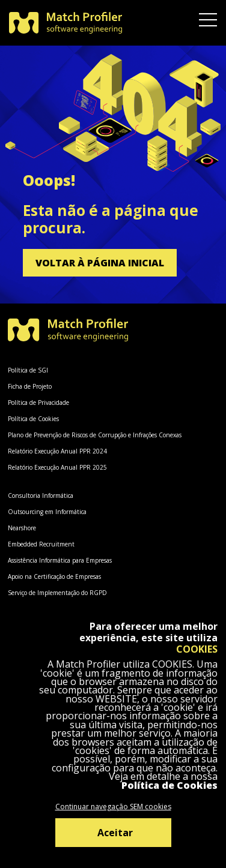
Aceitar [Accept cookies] (115, 833)
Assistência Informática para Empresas (60, 560)
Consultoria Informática (41, 495)
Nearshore (22, 528)
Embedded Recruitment (41, 544)
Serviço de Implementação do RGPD (57, 593)
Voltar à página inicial (100, 263)
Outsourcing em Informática (47, 512)
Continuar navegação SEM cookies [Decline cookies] (113, 807)
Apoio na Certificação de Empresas (54, 576)
